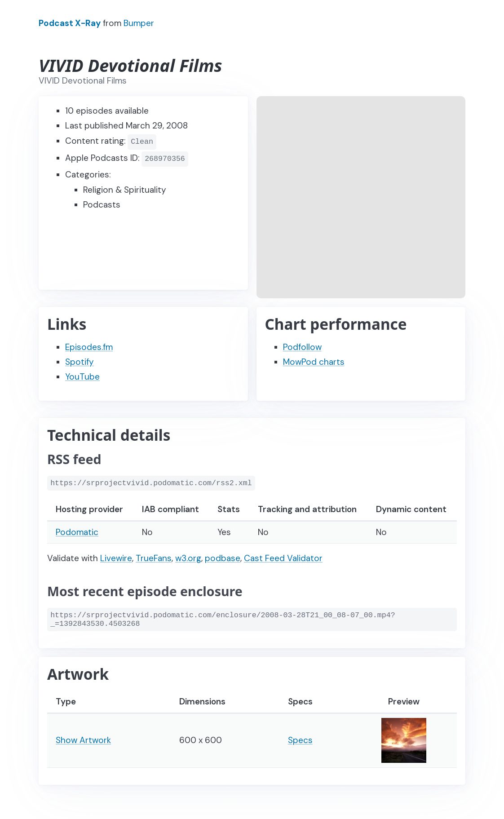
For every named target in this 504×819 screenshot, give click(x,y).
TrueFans (154, 558)
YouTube (82, 377)
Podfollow (302, 347)
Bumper (139, 23)
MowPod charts (314, 362)
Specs (300, 740)
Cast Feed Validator (283, 558)
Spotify (80, 362)
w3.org (188, 558)
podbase (223, 558)
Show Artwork (83, 740)
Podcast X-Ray (70, 23)
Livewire (116, 558)
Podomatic (77, 532)
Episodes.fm (89, 347)
